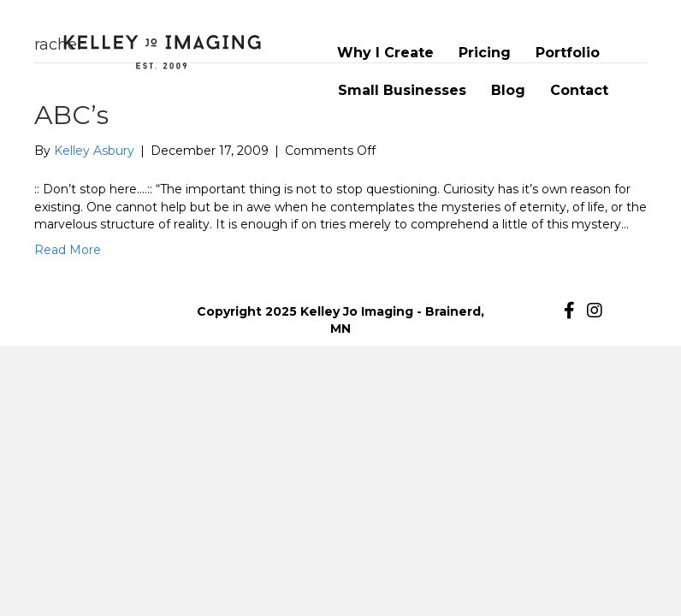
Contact (579, 90)
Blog (508, 90)
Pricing (485, 53)
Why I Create (385, 53)
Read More (68, 250)
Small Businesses (402, 90)
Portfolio (568, 53)
